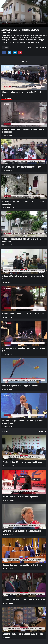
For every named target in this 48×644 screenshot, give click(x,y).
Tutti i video (42, 432)
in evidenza (43, 47)
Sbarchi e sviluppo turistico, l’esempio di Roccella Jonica (22, 93)
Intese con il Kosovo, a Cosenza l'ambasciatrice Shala (24, 599)
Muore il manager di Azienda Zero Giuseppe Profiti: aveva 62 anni (23, 422)
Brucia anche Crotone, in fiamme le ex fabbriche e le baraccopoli (23, 131)
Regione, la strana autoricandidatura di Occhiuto (22, 565)
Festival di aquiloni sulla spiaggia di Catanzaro (20, 386)
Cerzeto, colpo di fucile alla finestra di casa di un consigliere (21, 240)
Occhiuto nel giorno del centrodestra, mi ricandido (23, 634)
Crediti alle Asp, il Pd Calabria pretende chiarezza (22, 462)
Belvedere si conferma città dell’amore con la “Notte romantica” (23, 203)
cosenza (29, 47)
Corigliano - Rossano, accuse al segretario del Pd (22, 531)
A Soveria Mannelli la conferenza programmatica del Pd (23, 277)
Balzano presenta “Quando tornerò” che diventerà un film (24, 349)
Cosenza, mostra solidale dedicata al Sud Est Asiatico (23, 313)
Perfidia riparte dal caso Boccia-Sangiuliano (20, 496)
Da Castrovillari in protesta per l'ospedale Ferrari (22, 167)
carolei (36, 47)
